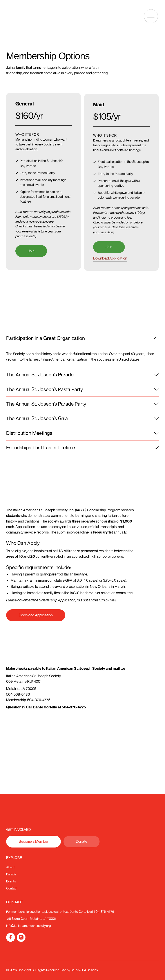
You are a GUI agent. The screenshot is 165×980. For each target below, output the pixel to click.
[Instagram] (21, 937)
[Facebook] (11, 937)
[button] (151, 16)
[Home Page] (19, 16)
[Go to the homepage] (25, 815)
